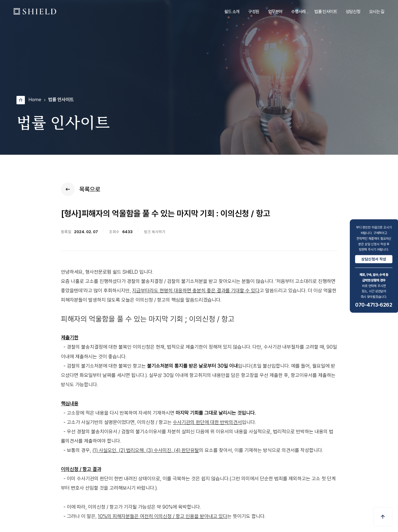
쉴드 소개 (232, 11)
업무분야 (275, 11)
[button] (383, 517)
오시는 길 (377, 11)
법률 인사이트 (326, 11)
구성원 (254, 11)
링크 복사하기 (155, 232)
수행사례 (298, 11)
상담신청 (353, 11)
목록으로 (81, 189)
